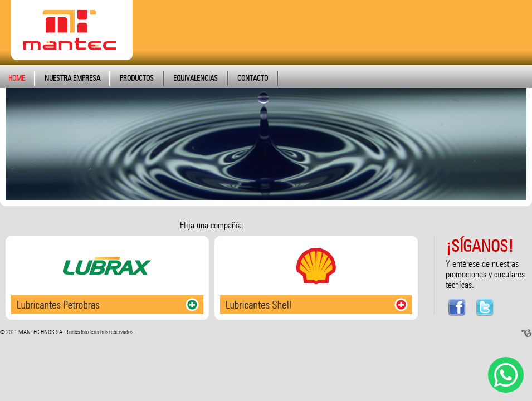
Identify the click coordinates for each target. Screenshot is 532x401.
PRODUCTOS (137, 78)
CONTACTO (253, 78)
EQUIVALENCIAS (196, 78)
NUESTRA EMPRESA (72, 78)
